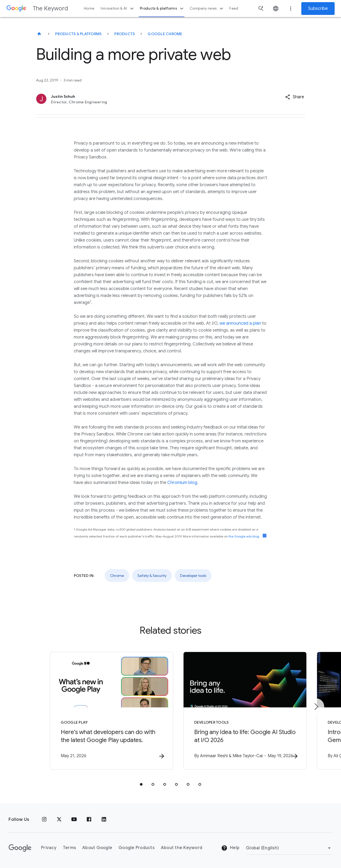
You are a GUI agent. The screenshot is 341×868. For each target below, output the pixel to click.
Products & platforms (162, 9)
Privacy (49, 848)
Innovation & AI (118, 9)
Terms (69, 848)
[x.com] (59, 820)
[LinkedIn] (104, 820)
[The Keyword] (39, 34)
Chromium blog (182, 483)
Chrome (117, 576)
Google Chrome (165, 34)
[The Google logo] (20, 848)
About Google (97, 848)
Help (230, 848)
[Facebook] (89, 820)
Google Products (137, 848)
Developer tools (193, 576)
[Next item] (316, 707)
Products (125, 34)
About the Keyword (182, 848)
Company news (207, 9)
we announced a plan (240, 323)
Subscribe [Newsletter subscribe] (318, 9)
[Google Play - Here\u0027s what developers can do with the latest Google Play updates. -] (101, 711)
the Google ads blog (244, 536)
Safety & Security (152, 576)
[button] (295, 97)
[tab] (141, 784)
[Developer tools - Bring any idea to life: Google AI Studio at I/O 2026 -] (240, 711)
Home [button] (89, 8)
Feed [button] (234, 8)
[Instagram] (44, 820)
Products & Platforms (78, 34)
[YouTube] (74, 820)
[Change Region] (289, 848)
